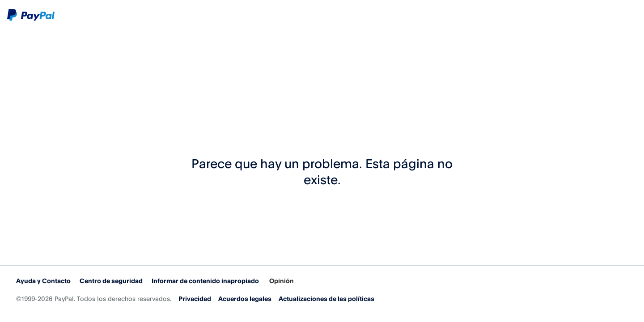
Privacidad (195, 299)
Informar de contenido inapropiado (205, 281)
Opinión (282, 281)
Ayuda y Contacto (43, 281)
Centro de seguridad (111, 281)
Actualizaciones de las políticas (326, 299)
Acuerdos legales (245, 299)
